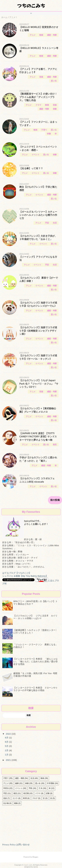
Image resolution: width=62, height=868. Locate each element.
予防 (31, 788)
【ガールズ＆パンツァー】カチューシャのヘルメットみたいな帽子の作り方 (38, 215)
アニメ (33, 35)
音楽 (41, 77)
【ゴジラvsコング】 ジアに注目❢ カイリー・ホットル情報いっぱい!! (35, 617)
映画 (41, 35)
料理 (25, 798)
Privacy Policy (9, 845)
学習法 (6, 788)
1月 (7, 755)
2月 (7, 750)
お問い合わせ (23, 845)
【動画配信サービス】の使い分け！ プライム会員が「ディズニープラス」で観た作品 (38, 97)
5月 (7, 746)
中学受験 (51, 783)
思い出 (54, 81)
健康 (17, 783)
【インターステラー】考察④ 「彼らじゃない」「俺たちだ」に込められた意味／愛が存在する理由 (36, 661)
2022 (9, 734)
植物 (16, 803)
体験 (55, 109)
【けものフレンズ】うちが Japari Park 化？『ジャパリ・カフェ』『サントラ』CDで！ (39, 384)
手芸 (47, 223)
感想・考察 (52, 35)
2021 (9, 760)
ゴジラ (15, 798)
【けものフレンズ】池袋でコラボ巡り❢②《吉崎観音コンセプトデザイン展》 (38, 331)
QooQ (36, 867)
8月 (7, 742)
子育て (44, 130)
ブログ (35, 798)
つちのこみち (31, 6)
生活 (55, 223)
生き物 (6, 803)
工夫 (41, 788)
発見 (55, 445)
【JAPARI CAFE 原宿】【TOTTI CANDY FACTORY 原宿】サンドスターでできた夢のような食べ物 (38, 437)
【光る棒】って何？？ (31, 168)
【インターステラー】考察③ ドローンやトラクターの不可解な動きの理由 (36, 689)
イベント (35, 155)
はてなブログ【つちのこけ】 (17, 573)
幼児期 (26, 793)
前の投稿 (55, 500)
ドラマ (38, 105)
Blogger (35, 857)
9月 (7, 738)
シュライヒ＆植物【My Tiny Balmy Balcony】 (25, 576)
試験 (48, 793)
